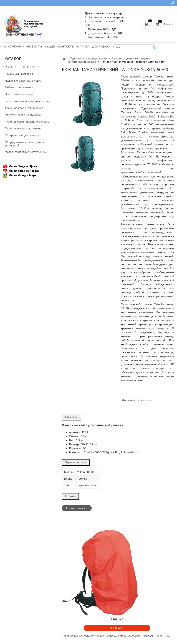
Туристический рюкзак (81, 62)
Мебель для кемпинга (19, 88)
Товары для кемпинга (19, 74)
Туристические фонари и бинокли (27, 122)
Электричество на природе (23, 115)
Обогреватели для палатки (23, 136)
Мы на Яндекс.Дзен (20, 166)
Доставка (101, 47)
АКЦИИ (50, 47)
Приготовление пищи (19, 94)
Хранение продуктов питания (24, 108)
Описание (71, 417)
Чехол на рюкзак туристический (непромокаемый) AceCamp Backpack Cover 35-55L (117, 636)
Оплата (83, 47)
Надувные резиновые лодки (23, 81)
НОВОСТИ (35, 47)
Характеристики (76, 462)
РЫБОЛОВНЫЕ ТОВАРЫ (22, 67)
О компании (14, 47)
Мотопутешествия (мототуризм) (26, 152)
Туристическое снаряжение (88, 59)
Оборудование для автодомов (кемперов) (25, 144)
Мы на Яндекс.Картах (21, 171)
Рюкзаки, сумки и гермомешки (132, 59)
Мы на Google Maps (20, 175)
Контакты (66, 47)
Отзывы (70, 496)
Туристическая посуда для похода (27, 101)
